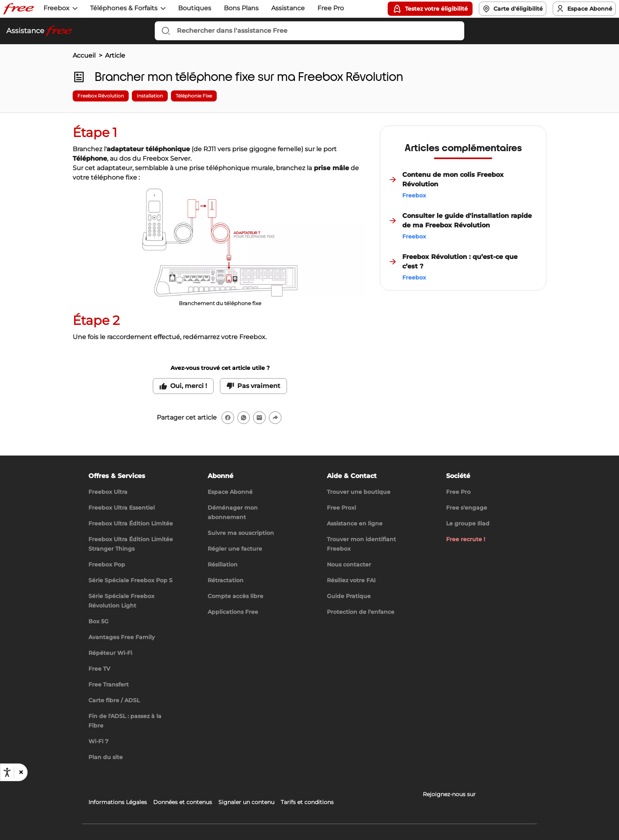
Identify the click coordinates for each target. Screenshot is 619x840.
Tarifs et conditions (307, 802)
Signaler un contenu (246, 802)
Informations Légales (118, 802)
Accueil (84, 55)
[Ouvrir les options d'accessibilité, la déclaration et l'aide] (7, 772)
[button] (21, 772)
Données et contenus (183, 802)
